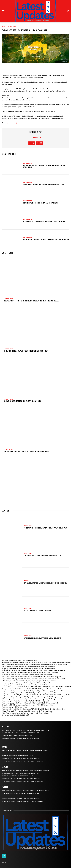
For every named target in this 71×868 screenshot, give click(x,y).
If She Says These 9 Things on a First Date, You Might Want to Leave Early (45, 528)
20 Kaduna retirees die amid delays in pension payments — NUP (44, 185)
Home (4, 26)
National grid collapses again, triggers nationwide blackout (42, 638)
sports (26, 581)
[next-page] (6, 654)
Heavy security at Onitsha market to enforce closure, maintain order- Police (44, 166)
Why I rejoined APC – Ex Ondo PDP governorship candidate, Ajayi (43, 555)
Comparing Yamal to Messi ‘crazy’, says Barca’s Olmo (40, 203)
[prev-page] (3, 654)
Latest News (12, 26)
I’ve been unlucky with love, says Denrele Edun (37, 610)
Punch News (38, 137)
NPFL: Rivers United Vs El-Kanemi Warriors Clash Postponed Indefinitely (45, 583)
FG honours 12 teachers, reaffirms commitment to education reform (46, 240)
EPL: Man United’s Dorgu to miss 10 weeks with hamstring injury (44, 221)
